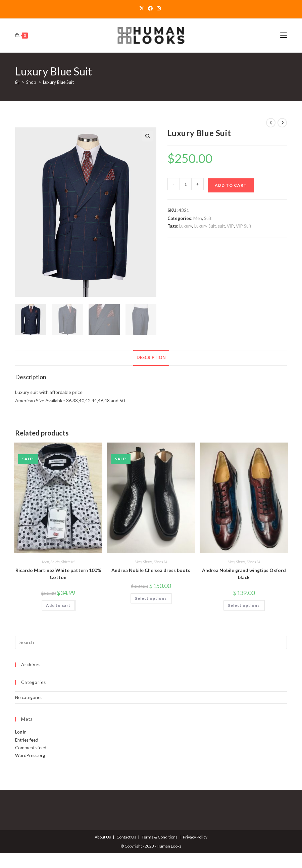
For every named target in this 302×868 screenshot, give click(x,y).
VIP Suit (244, 226)
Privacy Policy (195, 837)
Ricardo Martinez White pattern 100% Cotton (58, 573)
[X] (143, 8)
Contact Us (126, 837)
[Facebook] (150, 8)
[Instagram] (159, 8)
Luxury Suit (205, 226)
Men (198, 218)
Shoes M (160, 561)
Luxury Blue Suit (58, 82)
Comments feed (31, 747)
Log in (21, 732)
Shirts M (68, 561)
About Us (103, 837)
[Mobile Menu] (284, 35)
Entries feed (27, 739)
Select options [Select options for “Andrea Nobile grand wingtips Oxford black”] (244, 605)
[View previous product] (271, 123)
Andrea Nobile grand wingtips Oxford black (244, 573)
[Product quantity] (186, 184)
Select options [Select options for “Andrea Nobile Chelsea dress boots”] (151, 598)
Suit (208, 218)
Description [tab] (151, 357)
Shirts (55, 561)
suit (221, 226)
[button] (148, 136)
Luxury (186, 226)
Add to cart (231, 185)
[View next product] (282, 123)
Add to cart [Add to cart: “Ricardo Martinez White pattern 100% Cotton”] (58, 605)
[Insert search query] (151, 642)
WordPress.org (30, 755)
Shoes (148, 561)
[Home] (17, 82)
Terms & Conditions (160, 837)
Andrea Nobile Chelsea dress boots (151, 570)
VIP (230, 226)
